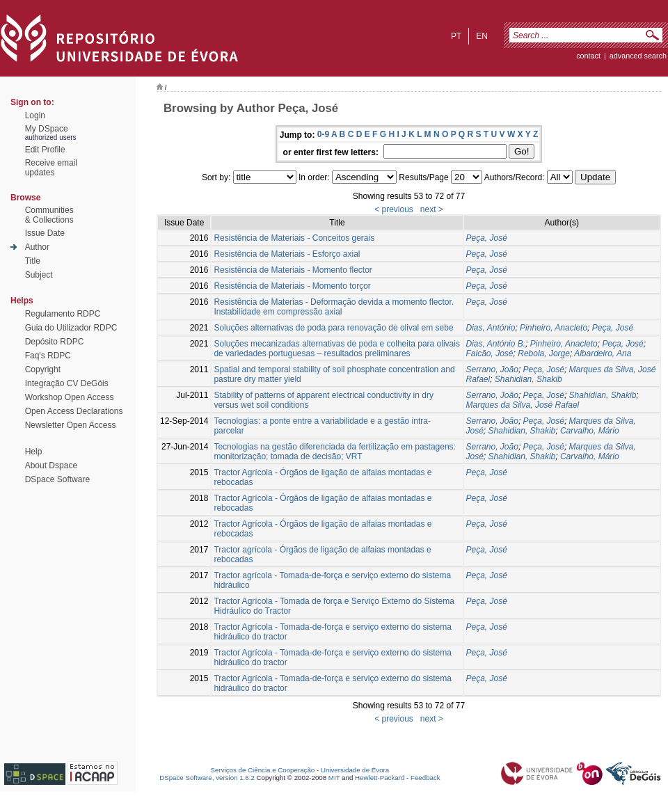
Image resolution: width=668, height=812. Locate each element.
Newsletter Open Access (71, 425)
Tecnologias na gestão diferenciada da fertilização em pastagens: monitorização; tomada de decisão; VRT (335, 452)
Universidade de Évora (355, 770)
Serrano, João (492, 369)
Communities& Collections (49, 215)
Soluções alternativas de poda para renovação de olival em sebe (333, 328)
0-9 (323, 134)
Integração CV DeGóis (67, 383)
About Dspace (51, 465)
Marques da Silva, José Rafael (523, 405)
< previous (394, 209)
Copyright (43, 369)
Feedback (426, 778)
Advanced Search (638, 56)
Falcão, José (490, 353)
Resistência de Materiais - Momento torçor (292, 286)
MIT (334, 778)
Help (34, 452)
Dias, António (491, 328)
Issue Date (45, 233)
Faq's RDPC (48, 356)
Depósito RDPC (55, 342)
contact (588, 56)
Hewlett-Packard (380, 778)
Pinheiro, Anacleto (554, 328)
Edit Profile (45, 150)
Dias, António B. (496, 344)
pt (456, 36)
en (482, 36)
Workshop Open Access (70, 397)
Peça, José (487, 238)
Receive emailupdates (51, 168)
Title (33, 261)
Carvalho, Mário (590, 431)
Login (35, 116)
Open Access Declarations (74, 411)
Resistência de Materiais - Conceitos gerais (294, 238)
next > (432, 209)
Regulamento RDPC (63, 314)
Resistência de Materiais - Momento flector (293, 270)
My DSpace (47, 129)
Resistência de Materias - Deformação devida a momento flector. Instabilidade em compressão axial (334, 307)
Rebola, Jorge (544, 353)
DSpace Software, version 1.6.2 (207, 778)
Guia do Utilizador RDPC (71, 328)
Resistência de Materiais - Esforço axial (287, 254)
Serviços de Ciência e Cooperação (263, 770)
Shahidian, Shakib (528, 379)
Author (37, 247)
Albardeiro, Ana (603, 353)
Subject (39, 275)
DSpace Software (57, 479)
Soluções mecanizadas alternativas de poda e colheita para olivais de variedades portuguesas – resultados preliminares (337, 349)
